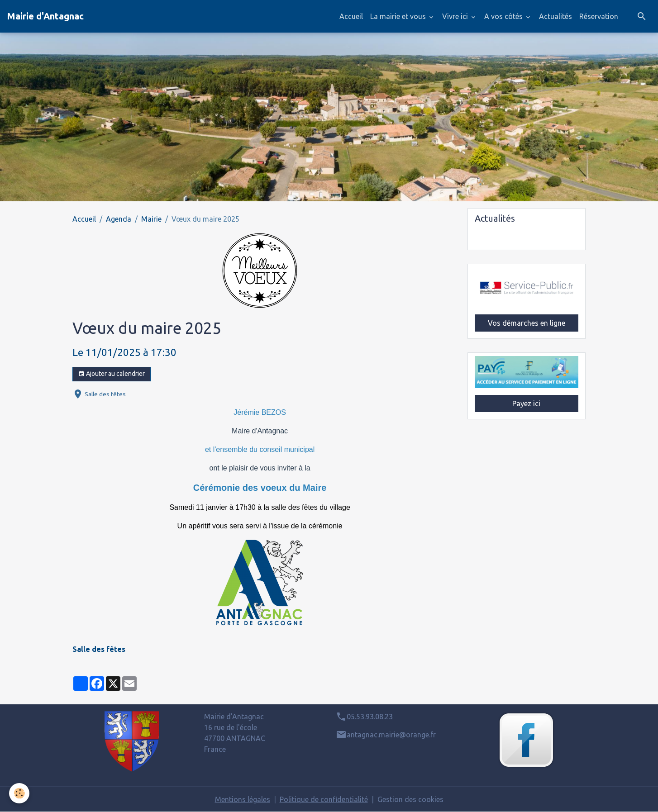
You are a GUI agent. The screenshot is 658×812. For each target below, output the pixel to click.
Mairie (151, 219)
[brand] (45, 16)
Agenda (119, 219)
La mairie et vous (399, 16)
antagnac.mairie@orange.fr (391, 735)
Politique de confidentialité (324, 799)
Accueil (351, 16)
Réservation (599, 16)
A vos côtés (504, 16)
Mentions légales (243, 799)
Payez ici (526, 404)
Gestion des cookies (410, 799)
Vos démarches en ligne (527, 323)
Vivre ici (456, 16)
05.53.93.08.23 (370, 717)
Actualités (555, 16)
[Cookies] (19, 793)
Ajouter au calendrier (112, 374)
